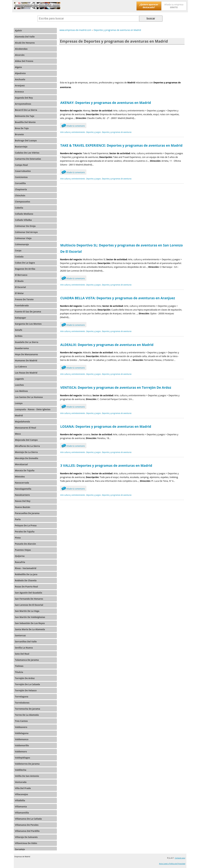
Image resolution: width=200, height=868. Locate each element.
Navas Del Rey (23, 501)
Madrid (19, 415)
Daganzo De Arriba (25, 269)
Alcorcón (20, 55)
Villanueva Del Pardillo (27, 831)
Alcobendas (21, 49)
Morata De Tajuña (25, 470)
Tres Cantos (21, 721)
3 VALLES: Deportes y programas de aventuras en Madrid (106, 465)
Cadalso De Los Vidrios (27, 153)
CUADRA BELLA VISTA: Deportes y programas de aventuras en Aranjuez (118, 298)
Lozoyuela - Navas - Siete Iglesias (33, 409)
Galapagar (21, 318)
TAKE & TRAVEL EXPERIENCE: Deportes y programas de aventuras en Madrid (121, 145)
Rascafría (20, 562)
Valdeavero (21, 727)
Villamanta (21, 807)
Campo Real (21, 165)
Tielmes (19, 666)
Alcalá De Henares (25, 43)
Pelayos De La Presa (26, 525)
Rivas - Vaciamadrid (26, 568)
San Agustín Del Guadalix (29, 593)
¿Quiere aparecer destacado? (149, 6)
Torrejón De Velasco (26, 690)
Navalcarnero (22, 495)
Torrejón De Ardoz (25, 678)
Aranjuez (20, 85)
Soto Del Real (22, 654)
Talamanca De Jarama (27, 660)
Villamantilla (22, 813)
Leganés (19, 379)
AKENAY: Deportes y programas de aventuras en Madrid (106, 103)
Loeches (19, 385)
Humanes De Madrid (26, 360)
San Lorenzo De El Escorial (29, 605)
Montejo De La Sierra (26, 452)
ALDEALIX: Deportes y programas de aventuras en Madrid (107, 345)
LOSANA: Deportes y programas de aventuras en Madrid (106, 426)
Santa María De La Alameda (30, 629)
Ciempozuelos (23, 202)
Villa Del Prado (23, 788)
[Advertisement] (122, 62)
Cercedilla (20, 183)
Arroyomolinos (23, 104)
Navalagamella (23, 489)
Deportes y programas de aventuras (117, 132)
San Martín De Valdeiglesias (30, 617)
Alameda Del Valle (25, 37)
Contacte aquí (180, 858)
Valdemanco (22, 739)
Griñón (19, 336)
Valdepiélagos (23, 758)
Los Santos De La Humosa (29, 397)
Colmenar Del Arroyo (26, 232)
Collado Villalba (23, 220)
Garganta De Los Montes (28, 324)
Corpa (18, 250)
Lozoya (19, 403)
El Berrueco (21, 275)
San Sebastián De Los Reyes (30, 623)
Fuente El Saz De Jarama (28, 312)
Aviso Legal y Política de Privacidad (172, 864)
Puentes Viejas (23, 550)
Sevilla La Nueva (24, 648)
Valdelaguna (22, 733)
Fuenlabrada (22, 305)
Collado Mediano (24, 214)
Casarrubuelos (23, 171)
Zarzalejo (20, 849)
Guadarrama (22, 348)
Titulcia (19, 672)
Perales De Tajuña (25, 532)
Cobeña (19, 208)
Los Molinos (21, 391)
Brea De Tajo (22, 128)
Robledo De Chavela (26, 580)
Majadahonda (22, 422)
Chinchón (20, 195)
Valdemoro (21, 752)
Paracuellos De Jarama (27, 513)
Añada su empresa (174, 6)
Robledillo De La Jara (26, 574)
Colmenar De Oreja (25, 226)
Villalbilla (20, 800)
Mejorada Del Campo (26, 440)
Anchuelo (20, 79)
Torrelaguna (22, 697)
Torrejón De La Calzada (27, 684)
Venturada (21, 782)
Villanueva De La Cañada (28, 819)
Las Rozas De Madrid (26, 373)
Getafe (19, 330)
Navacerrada (22, 483)
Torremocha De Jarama (28, 709)
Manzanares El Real (26, 428)
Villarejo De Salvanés (26, 837)
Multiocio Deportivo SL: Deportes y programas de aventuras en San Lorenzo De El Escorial (122, 248)
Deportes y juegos (93, 132)
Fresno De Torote (24, 299)
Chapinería (21, 189)
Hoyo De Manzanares (26, 354)
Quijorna (20, 556)
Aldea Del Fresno (24, 61)
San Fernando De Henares (29, 599)
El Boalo (19, 281)
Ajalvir (19, 30)
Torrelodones (22, 703)
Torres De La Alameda (27, 715)
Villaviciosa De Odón (26, 843)
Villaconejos (22, 794)
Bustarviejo (21, 147)
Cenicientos (21, 177)
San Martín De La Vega (27, 611)
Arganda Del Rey (24, 98)
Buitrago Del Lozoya (26, 140)
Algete (18, 67)
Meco (18, 434)
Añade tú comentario (73, 125)
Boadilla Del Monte (25, 122)
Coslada (19, 257)
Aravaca (19, 92)
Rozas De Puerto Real (26, 587)
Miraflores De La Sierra (27, 446)
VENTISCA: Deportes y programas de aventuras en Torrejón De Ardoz (116, 387)
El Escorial (20, 287)
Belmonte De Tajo (25, 116)
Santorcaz (20, 635)
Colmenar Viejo (23, 238)
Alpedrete (20, 73)
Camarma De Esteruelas (28, 159)
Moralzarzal (21, 464)
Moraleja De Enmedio (27, 458)
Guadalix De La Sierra (27, 342)
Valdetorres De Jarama (27, 764)
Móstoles (20, 477)
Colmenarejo (22, 244)
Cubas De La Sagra (25, 263)
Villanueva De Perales (27, 825)
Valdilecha (21, 770)
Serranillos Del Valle (26, 642)
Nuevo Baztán (23, 507)
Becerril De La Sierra (26, 110)
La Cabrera (21, 367)
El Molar (19, 293)
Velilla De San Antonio (27, 776)
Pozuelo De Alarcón (25, 544)
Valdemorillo (22, 745)
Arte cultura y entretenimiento (73, 132)
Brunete (19, 134)
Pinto (18, 538)
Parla (18, 519)
